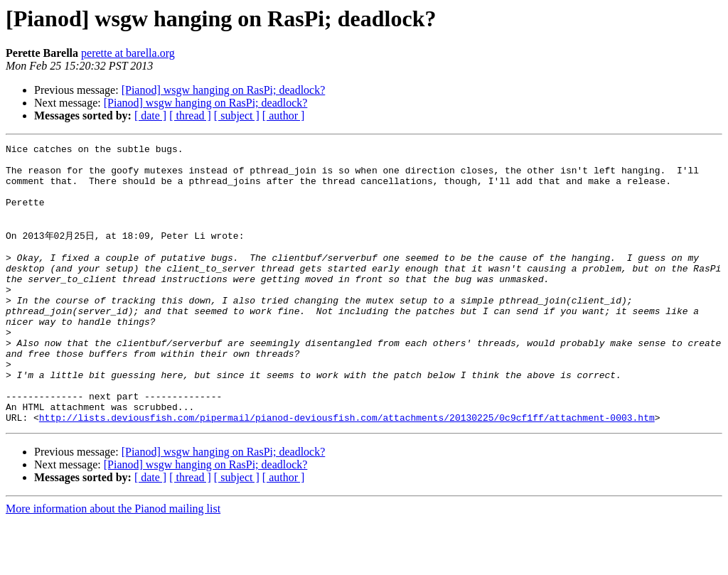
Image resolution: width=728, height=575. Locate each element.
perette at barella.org (128, 53)
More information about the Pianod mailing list (113, 563)
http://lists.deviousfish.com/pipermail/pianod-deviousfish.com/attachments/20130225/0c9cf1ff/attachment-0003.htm (347, 471)
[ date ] (150, 115)
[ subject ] (237, 115)
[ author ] (284, 115)
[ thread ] (190, 115)
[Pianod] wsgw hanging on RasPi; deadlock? (224, 90)
